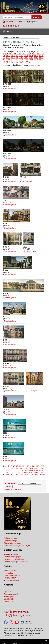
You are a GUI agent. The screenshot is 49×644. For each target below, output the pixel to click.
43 (9, 58)
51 (30, 58)
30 (17, 56)
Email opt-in (9, 597)
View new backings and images (17, 545)
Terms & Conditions (12, 580)
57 (4, 60)
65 (25, 60)
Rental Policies (10, 571)
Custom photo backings (14, 559)
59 (9, 60)
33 (25, 56)
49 (25, 58)
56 (42, 58)
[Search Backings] (17, 17)
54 (37, 58)
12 (12, 54)
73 (4, 62)
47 (20, 58)
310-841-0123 (11, 26)
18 (28, 54)
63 (20, 60)
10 (7, 54)
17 (25, 54)
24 (43, 54)
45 (15, 58)
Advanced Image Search (14, 489)
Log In (7, 589)
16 (23, 54)
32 (22, 56)
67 (30, 60)
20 (33, 54)
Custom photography (13, 557)
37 (35, 56)
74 (7, 62)
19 (30, 54)
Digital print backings (13, 543)
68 (32, 60)
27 (9, 56)
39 (40, 56)
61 (15, 60)
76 (12, 62)
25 (4, 56)
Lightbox (34, 22)
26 (7, 56)
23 (40, 54)
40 (42, 56)
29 (15, 56)
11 (10, 54)
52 (32, 58)
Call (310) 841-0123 (17, 612)
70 (37, 60)
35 (30, 56)
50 (27, 58)
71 (40, 60)
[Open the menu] (24, 32)
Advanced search (11, 594)
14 (18, 54)
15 (20, 54)
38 (37, 56)
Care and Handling (12, 575)
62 (17, 60)
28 (12, 56)
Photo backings (10, 541)
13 (15, 54)
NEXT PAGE (26, 62)
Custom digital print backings (16, 562)
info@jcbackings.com (17, 615)
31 (20, 56)
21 (35, 54)
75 (9, 62)
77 (15, 62)
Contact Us (9, 601)
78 (17, 62)
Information (9, 573)
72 (42, 60)
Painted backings (11, 538)
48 (22, 58)
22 (38, 54)
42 (7, 58)
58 (7, 60)
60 (12, 60)
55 (40, 58)
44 (12, 58)
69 (35, 60)
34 (27, 56)
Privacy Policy (10, 578)
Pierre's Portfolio (11, 554)
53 (35, 58)
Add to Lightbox (10, 88)
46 (17, 58)
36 (32, 56)
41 (4, 58)
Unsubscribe (9, 599)
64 (22, 60)
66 (27, 60)
